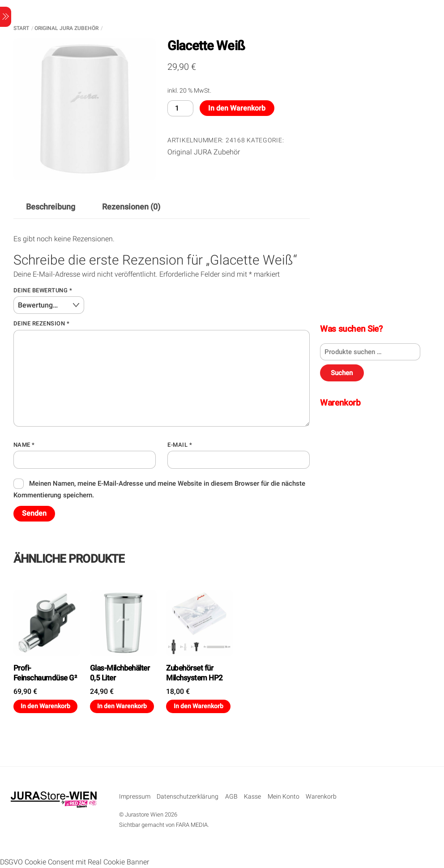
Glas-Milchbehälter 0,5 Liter (120, 673)
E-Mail (180, 445)
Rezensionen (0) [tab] (131, 207)
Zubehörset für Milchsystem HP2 (194, 673)
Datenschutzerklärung (188, 797)
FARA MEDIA (192, 825)
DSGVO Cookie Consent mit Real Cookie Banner (75, 862)
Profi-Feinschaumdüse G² (45, 673)
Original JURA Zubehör (66, 28)
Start (21, 28)
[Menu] (6, 17)
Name (24, 445)
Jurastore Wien (144, 815)
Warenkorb (321, 797)
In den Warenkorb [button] (45, 706)
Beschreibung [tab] (51, 207)
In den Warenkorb (237, 108)
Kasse (252, 797)
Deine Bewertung (43, 290)
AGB (231, 797)
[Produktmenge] (180, 108)
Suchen (342, 373)
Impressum (135, 797)
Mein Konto (284, 797)
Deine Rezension (42, 323)
